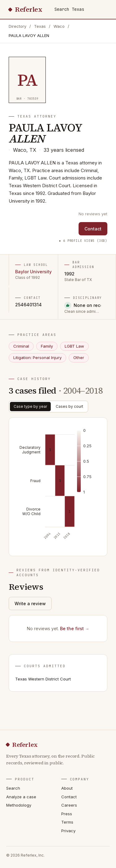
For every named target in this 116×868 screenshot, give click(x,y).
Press (67, 814)
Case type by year (30, 406)
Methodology (19, 805)
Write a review (30, 603)
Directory (17, 26)
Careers (69, 805)
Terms (67, 822)
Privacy (68, 831)
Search (13, 788)
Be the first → (75, 628)
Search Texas (69, 9)
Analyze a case (21, 797)
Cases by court (69, 406)
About (67, 788)
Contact (93, 229)
